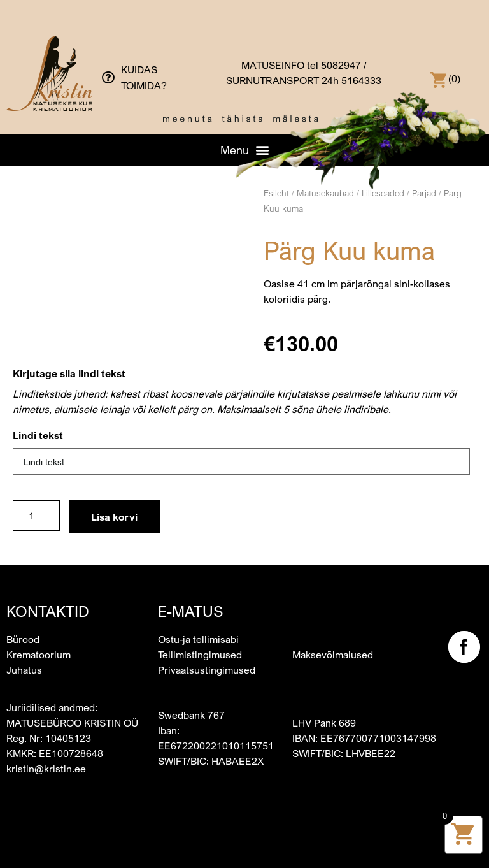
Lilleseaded (383, 193)
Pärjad (424, 193)
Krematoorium (39, 655)
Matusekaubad (325, 193)
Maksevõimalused (333, 655)
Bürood (23, 639)
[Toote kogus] (36, 516)
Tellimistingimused (200, 655)
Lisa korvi (114, 517)
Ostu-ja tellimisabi (198, 639)
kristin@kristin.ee (46, 769)
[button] (244, 150)
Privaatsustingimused (207, 670)
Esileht (276, 193)
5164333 (361, 80)
